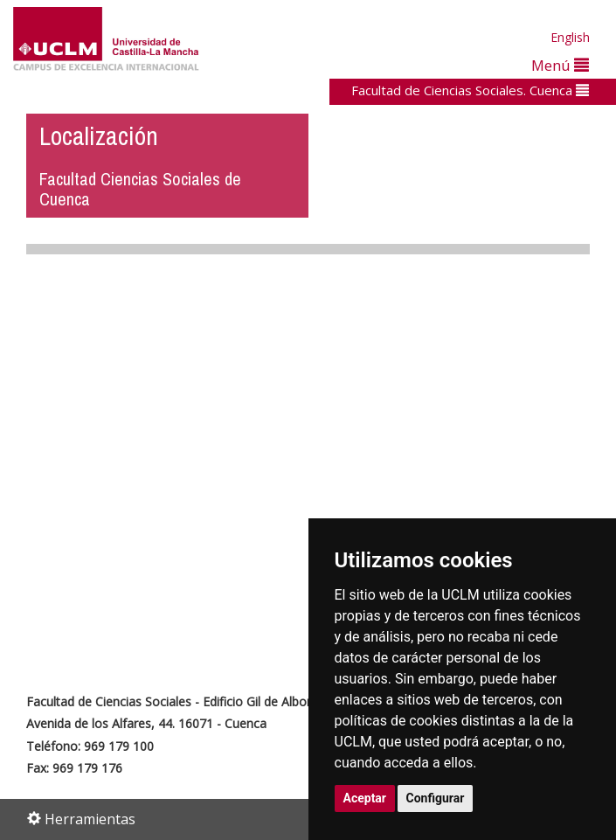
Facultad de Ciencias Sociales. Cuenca (470, 90)
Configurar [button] (436, 798)
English (570, 37)
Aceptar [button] (365, 798)
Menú (560, 65)
